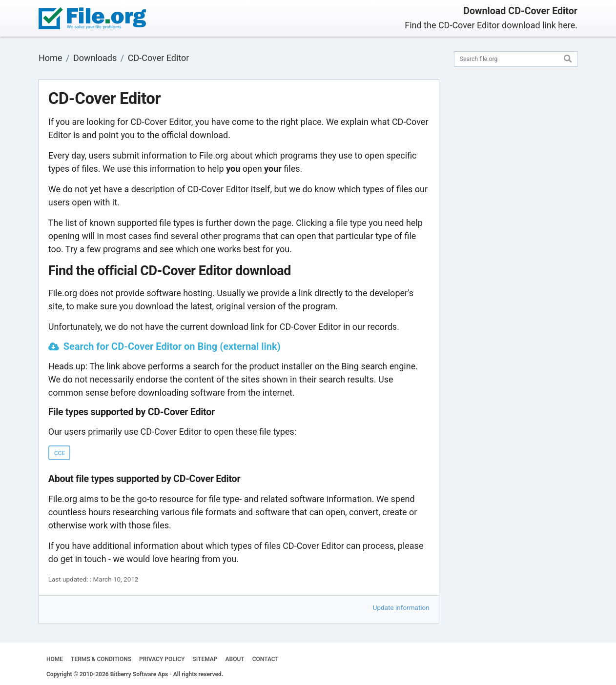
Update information (401, 607)
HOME (55, 659)
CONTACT (266, 659)
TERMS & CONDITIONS (101, 659)
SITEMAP (205, 659)
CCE (60, 453)
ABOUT (235, 659)
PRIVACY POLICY (162, 659)
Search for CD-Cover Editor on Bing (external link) (172, 346)
